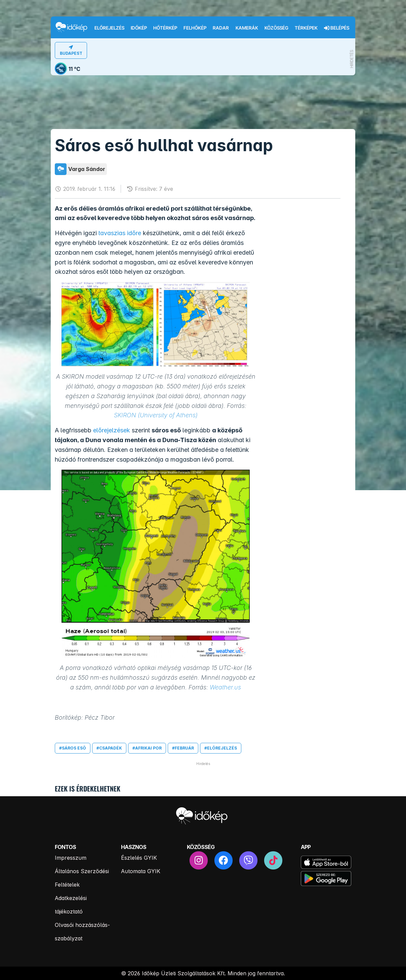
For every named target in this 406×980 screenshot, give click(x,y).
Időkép (139, 28)
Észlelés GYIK (139, 858)
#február (183, 748)
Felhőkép (195, 28)
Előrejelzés (109, 28)
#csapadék (109, 748)
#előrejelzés (221, 748)
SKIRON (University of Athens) (156, 415)
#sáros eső (73, 748)
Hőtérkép (165, 28)
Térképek (306, 28)
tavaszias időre (120, 233)
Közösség (276, 28)
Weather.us (225, 687)
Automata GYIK (141, 871)
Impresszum (71, 858)
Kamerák (247, 28)
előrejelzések (112, 430)
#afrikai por (147, 748)
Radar (221, 28)
